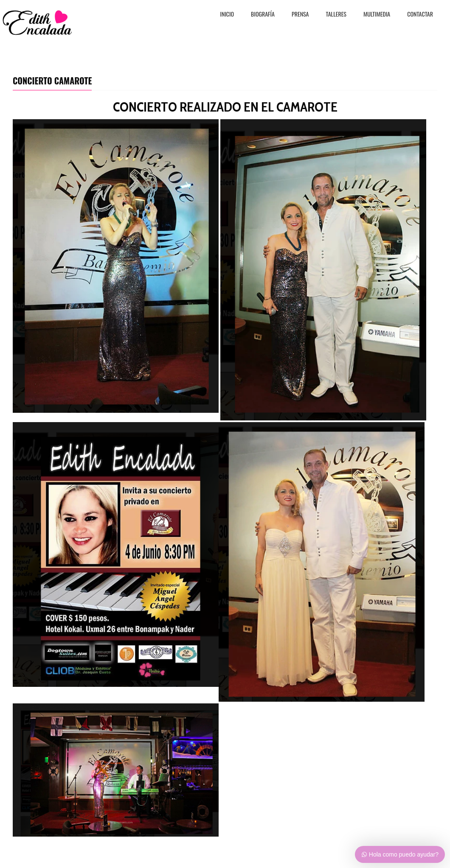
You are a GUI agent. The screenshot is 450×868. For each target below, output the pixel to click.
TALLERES (336, 15)
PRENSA (300, 15)
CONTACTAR (420, 15)
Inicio (227, 15)
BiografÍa (263, 15)
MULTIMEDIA (377, 15)
